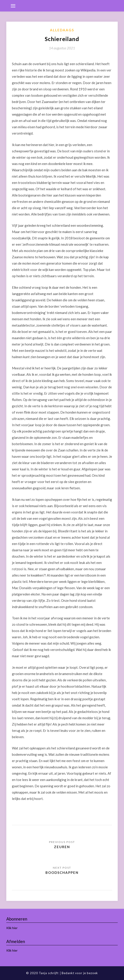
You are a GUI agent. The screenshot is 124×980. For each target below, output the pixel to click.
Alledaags (62, 30)
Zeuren (62, 847)
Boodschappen (62, 872)
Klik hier (12, 928)
